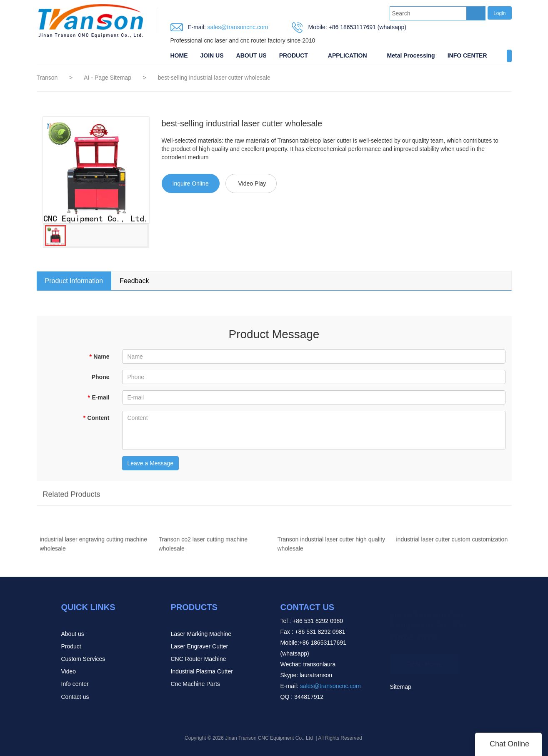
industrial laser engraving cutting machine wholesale (94, 547)
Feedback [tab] (134, 281)
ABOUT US (251, 55)
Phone (101, 377)
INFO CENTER (467, 55)
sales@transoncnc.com (237, 27)
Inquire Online (191, 183)
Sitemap (401, 687)
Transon (47, 78)
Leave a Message (151, 463)
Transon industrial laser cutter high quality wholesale (332, 547)
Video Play (252, 183)
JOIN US (212, 55)
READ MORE (425, 661)
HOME (179, 55)
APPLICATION (348, 55)
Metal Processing (411, 55)
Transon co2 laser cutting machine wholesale (203, 547)
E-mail (98, 397)
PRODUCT (294, 55)
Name (99, 357)
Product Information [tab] (74, 281)
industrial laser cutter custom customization (452, 543)
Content (96, 418)
